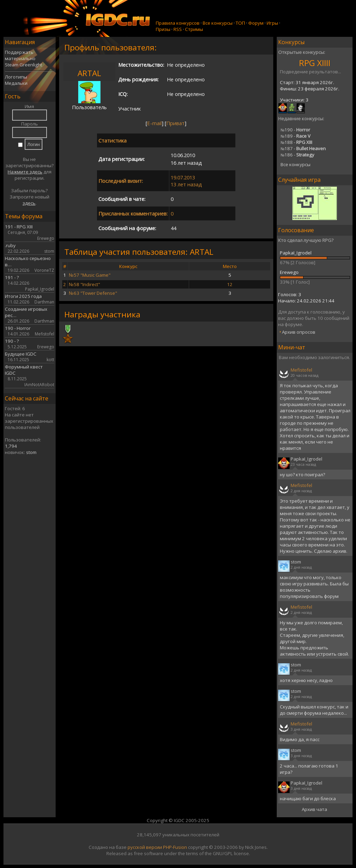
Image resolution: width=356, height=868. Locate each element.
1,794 (11, 446)
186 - (297, 155)
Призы (163, 29)
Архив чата (314, 809)
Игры (272, 23)
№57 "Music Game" (90, 275)
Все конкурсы (218, 23)
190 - (295, 130)
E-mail (154, 123)
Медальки (16, 83)
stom (31, 452)
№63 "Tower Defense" (93, 293)
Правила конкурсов (178, 23)
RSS (178, 29)
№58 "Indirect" (84, 284)
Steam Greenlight (23, 65)
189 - (296, 136)
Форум (256, 23)
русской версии (145, 847)
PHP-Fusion (175, 847)
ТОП (240, 23)
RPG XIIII (315, 63)
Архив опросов (299, 332)
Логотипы (16, 77)
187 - (303, 148)
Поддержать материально (20, 55)
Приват (175, 123)
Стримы (194, 29)
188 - (296, 142)
